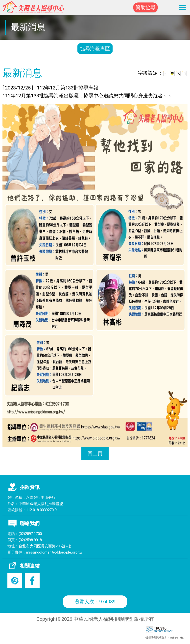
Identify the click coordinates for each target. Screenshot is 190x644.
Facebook (32, 581)
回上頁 (95, 453)
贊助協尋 (145, 7)
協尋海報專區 (95, 49)
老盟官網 (15, 581)
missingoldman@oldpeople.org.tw (54, 552)
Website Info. (177, 638)
